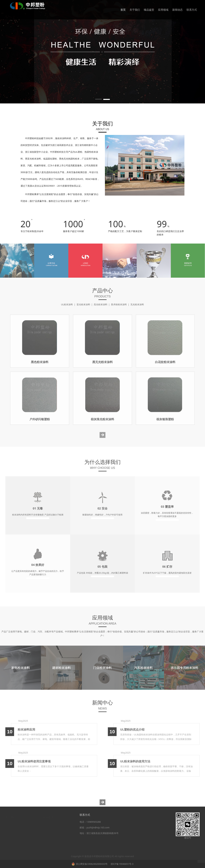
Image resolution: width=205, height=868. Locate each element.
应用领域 (163, 10)
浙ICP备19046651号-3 (122, 864)
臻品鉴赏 (149, 10)
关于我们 (135, 10)
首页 (123, 10)
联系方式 (192, 10)
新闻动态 (177, 10)
